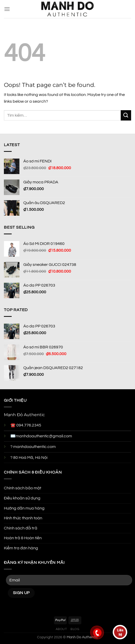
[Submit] (126, 115)
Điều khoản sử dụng (22, 498)
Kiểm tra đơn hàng (21, 548)
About (61, 629)
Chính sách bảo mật (23, 488)
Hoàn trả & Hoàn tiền (23, 538)
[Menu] (7, 9)
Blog (75, 629)
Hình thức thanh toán (23, 518)
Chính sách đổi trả (21, 528)
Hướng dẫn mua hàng (24, 508)
